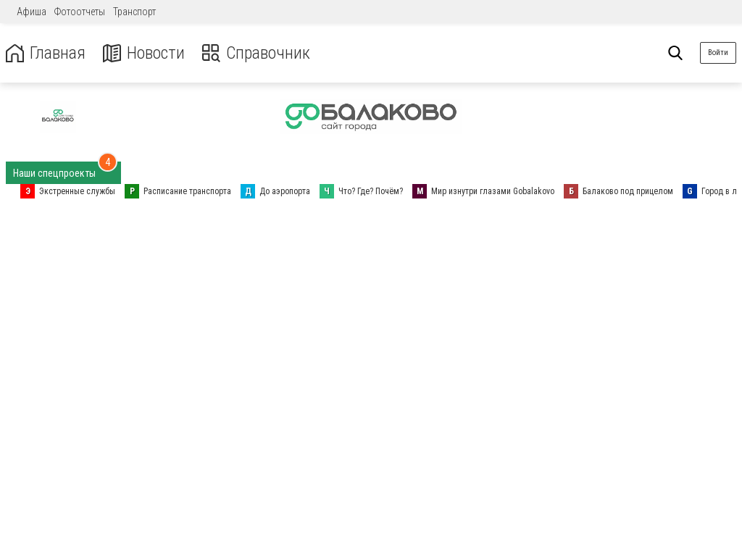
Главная (46, 53)
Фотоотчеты (80, 12)
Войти (718, 53)
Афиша (32, 12)
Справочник (256, 53)
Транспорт (134, 12)
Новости (144, 53)
